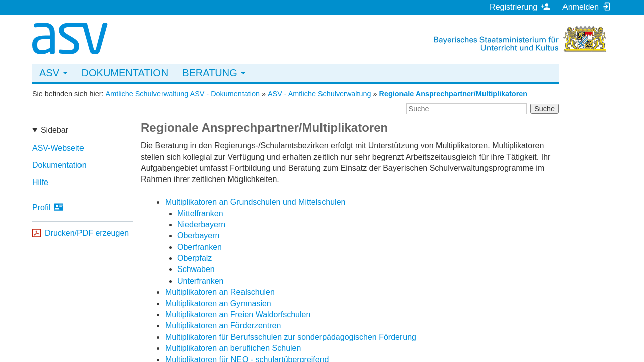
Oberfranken (199, 247)
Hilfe (40, 182)
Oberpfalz (194, 258)
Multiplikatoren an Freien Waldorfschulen (238, 314)
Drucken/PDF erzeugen (87, 233)
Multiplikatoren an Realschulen (220, 292)
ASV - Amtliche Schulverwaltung (319, 94)
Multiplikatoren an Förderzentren (223, 326)
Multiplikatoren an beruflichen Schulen (233, 348)
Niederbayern (201, 224)
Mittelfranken (200, 213)
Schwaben (196, 269)
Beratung (214, 73)
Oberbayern (198, 236)
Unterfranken (200, 281)
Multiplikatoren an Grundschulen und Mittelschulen (255, 202)
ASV (53, 73)
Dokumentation (125, 73)
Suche (545, 109)
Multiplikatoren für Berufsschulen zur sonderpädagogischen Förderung (291, 337)
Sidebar (55, 130)
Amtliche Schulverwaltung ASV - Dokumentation (183, 94)
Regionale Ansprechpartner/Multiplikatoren (454, 94)
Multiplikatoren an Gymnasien (218, 303)
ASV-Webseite (58, 148)
